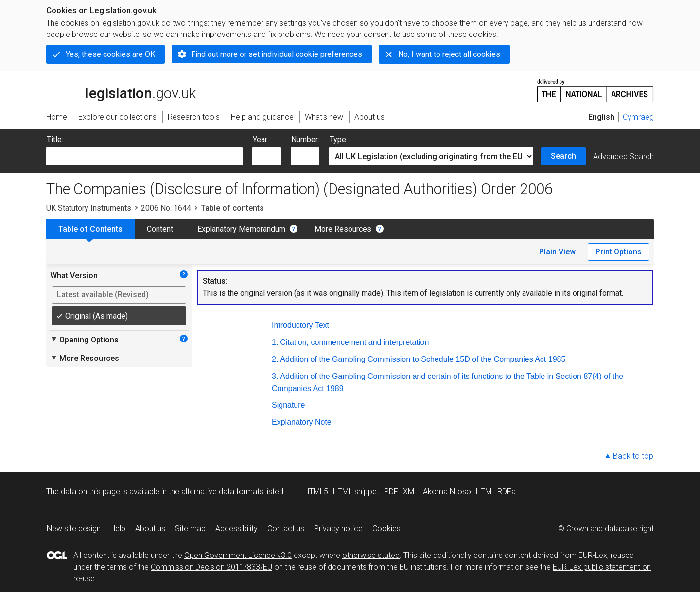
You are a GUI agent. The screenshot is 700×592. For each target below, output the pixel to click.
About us (150, 529)
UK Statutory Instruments (89, 208)
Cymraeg (638, 117)
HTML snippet (356, 492)
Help (118, 529)
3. (275, 376)
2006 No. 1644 (166, 208)
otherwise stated (371, 555)
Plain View (557, 252)
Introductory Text (300, 325)
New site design (74, 529)
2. (275, 359)
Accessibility (236, 529)
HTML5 (316, 492)
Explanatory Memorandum (241, 229)
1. (275, 342)
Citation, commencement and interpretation (354, 342)
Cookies (386, 529)
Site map (190, 529)
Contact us (286, 529)
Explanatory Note (302, 422)
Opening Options (84, 340)
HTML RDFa (496, 492)
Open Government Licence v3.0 (238, 555)
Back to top (633, 456)
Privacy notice (338, 529)
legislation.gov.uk (121, 90)
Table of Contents (90, 229)
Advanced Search (623, 156)
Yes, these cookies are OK (110, 54)
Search (563, 156)
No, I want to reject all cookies (449, 54)
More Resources (343, 229)
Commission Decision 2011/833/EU (211, 567)
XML (411, 492)
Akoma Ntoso (447, 492)
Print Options (619, 252)
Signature (289, 405)
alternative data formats (222, 492)
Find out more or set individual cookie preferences (277, 54)
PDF (391, 492)
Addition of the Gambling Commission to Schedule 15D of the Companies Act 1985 (423, 359)
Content (160, 229)
